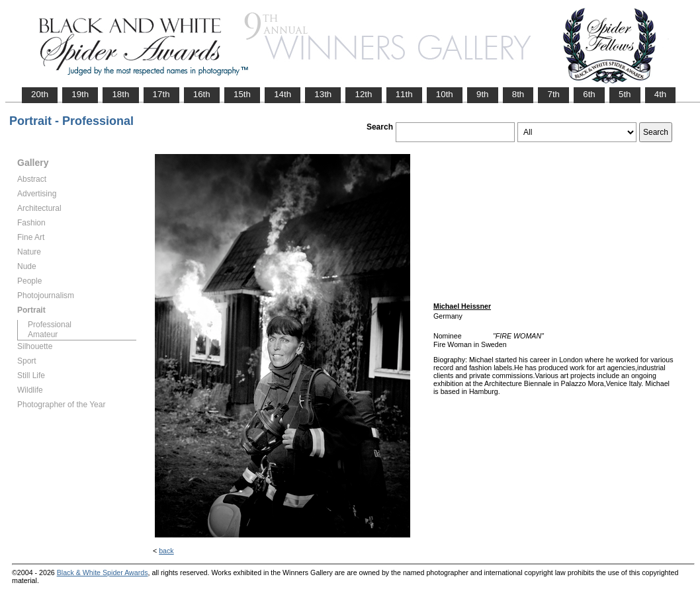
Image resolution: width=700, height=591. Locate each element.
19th (80, 94)
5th (625, 94)
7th (553, 94)
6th (589, 94)
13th (323, 94)
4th (661, 94)
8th (518, 94)
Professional (50, 325)
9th (483, 94)
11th (404, 94)
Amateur (43, 335)
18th (120, 94)
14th (283, 94)
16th (202, 94)
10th (445, 94)
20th (40, 94)
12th (363, 94)
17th (161, 94)
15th (242, 94)
